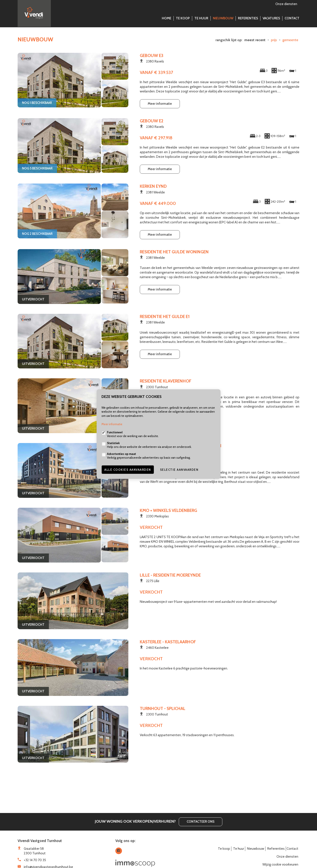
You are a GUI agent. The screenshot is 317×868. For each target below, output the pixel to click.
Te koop (183, 18)
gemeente (290, 40)
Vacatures (271, 18)
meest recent (255, 40)
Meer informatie (160, 104)
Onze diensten (286, 4)
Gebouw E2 (152, 121)
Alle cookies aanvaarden (128, 470)
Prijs (274, 40)
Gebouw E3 (152, 55)
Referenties (248, 18)
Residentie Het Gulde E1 (165, 316)
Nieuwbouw (223, 18)
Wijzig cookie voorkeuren (280, 864)
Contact (292, 18)
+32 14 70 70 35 (35, 860)
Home (167, 18)
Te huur (201, 18)
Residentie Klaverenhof (166, 381)
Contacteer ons (201, 822)
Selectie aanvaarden (179, 470)
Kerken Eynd (153, 186)
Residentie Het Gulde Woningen (174, 252)
